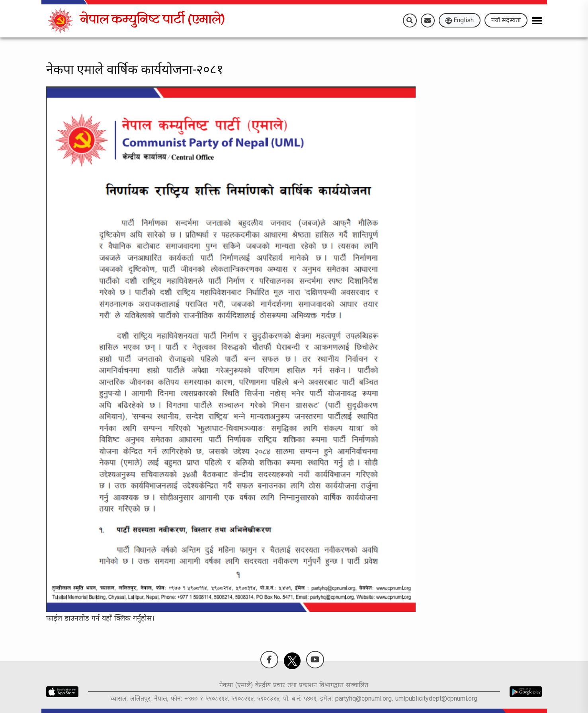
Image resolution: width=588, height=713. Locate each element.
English (460, 20)
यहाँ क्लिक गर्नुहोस (127, 618)
